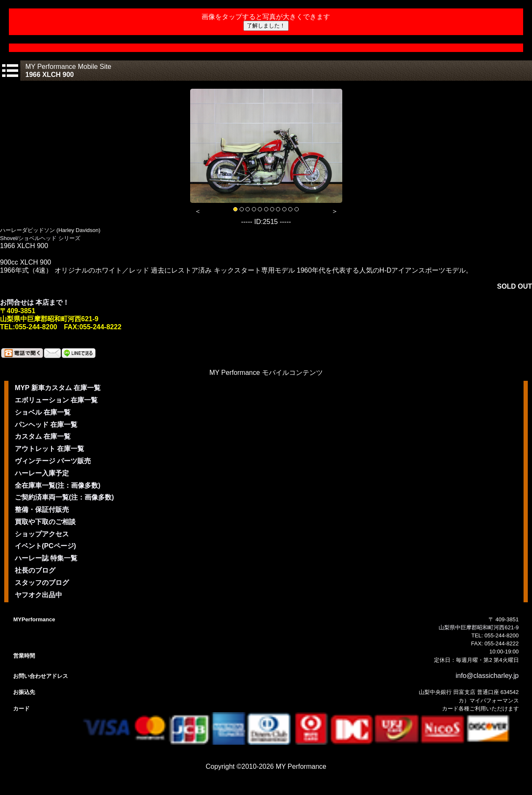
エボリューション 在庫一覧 (56, 400)
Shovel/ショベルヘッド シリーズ (40, 238)
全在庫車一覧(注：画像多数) (58, 485)
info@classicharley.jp (487, 676)
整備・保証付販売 (42, 510)
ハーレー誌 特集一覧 (46, 558)
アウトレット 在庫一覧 (49, 449)
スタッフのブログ (42, 583)
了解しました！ (266, 26)
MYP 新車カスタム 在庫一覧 (58, 388)
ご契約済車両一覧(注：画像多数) (64, 497)
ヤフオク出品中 (38, 595)
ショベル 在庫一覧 (43, 412)
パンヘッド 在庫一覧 (46, 425)
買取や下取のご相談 (45, 522)
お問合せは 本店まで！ (35, 302)
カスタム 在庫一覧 (43, 436)
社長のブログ (35, 570)
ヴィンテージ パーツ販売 (53, 461)
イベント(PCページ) (45, 546)
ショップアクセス (42, 534)
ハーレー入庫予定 (42, 473)
